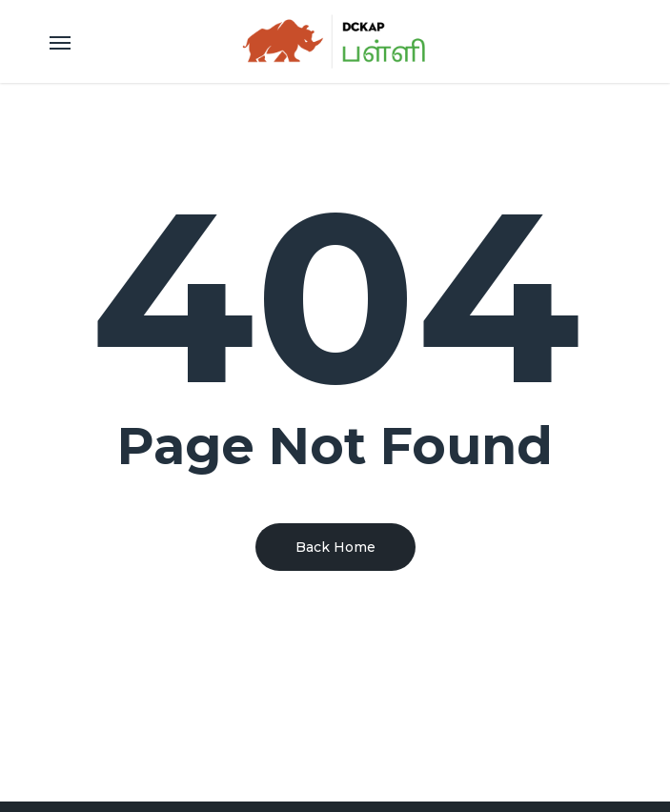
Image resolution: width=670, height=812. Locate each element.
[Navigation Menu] (60, 42)
